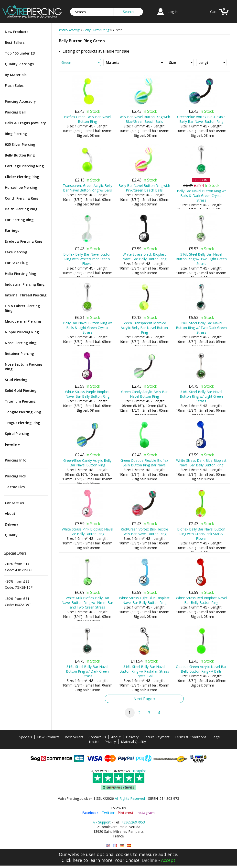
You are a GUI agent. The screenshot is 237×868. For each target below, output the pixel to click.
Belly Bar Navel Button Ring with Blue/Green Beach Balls (144, 119)
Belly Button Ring (20, 155)
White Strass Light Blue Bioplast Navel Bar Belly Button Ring (144, 600)
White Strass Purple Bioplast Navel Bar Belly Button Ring (87, 394)
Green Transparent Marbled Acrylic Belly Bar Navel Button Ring (144, 328)
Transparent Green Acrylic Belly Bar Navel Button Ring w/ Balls (87, 188)
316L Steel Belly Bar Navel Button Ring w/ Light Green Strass (201, 396)
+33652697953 (133, 822)
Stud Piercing (16, 380)
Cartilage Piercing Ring (24, 166)
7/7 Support (101, 822)
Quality (11, 535)
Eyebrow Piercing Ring (24, 241)
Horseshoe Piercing (21, 187)
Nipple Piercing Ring (22, 332)
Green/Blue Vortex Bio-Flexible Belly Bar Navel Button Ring (201, 119)
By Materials (16, 75)
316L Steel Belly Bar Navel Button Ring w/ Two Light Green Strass (201, 259)
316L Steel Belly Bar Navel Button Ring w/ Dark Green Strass (87, 671)
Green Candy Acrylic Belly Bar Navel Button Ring (144, 394)
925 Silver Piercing (20, 144)
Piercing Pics (15, 476)
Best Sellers (15, 42)
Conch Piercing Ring (22, 198)
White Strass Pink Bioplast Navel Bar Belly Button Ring (87, 531)
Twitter (108, 813)
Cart (213, 12)
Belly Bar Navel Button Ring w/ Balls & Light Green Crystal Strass (87, 328)
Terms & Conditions (191, 737)
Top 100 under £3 (20, 53)
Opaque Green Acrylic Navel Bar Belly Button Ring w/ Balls (201, 669)
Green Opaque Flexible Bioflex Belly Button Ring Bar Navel (144, 463)
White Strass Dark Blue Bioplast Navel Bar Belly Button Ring (201, 463)
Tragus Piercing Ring (22, 423)
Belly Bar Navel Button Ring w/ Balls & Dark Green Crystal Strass (201, 196)
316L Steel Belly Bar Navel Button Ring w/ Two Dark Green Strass (201, 328)
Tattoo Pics (15, 487)
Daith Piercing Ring (21, 209)
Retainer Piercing (19, 354)
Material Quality (133, 742)
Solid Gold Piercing (21, 390)
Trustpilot (139, 771)
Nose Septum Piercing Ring (24, 367)
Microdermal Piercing (23, 321)
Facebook (90, 813)
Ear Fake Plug (16, 263)
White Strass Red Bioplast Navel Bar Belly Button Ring (201, 600)
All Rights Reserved (130, 798)
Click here (72, 860)
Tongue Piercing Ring (23, 412)
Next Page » (144, 699)
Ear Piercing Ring (19, 220)
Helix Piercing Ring (21, 274)
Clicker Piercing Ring (22, 177)
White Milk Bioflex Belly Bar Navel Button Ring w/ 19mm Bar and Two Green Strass (87, 603)
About (10, 513)
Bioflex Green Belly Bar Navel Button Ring (87, 119)
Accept (168, 860)
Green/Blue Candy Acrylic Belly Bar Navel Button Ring (87, 463)
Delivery (12, 524)
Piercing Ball (15, 112)
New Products (17, 32)
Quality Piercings (19, 64)
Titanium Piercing (20, 401)
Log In (173, 12)
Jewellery (12, 444)
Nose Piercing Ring (21, 343)
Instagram (146, 813)
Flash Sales (14, 85)
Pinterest (126, 813)
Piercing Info (16, 460)
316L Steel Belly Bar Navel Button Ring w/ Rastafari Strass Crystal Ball (144, 671)
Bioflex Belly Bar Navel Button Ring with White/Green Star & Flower (87, 259)
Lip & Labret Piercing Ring (22, 308)
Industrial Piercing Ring (25, 284)
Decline (149, 860)
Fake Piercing (16, 252)
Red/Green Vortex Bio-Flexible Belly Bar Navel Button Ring (144, 531)
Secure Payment (157, 737)
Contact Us (14, 503)
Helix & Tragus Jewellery (25, 123)
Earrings (12, 231)
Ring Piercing (16, 134)
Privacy (110, 742)
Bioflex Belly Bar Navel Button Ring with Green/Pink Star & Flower (201, 534)
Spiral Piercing (17, 434)
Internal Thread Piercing (26, 295)
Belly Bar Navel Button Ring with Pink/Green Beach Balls (144, 188)
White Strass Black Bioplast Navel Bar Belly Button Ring (144, 257)
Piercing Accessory (20, 101)
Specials (26, 737)
